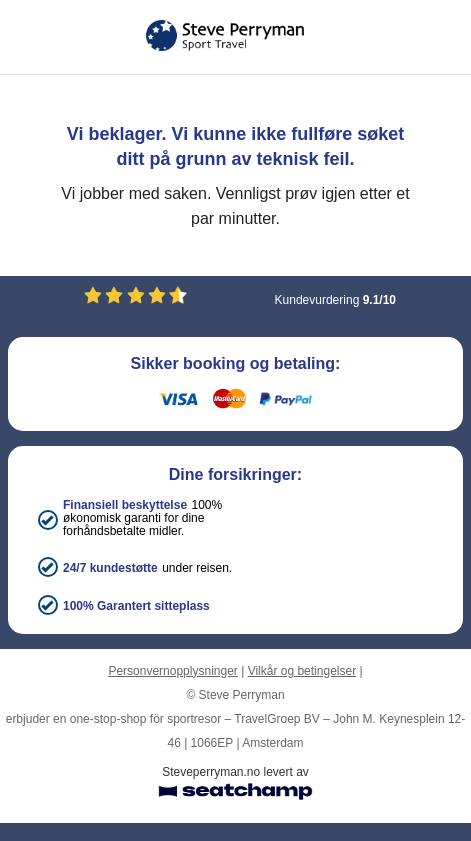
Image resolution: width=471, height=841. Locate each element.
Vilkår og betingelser (302, 671)
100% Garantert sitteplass (136, 606)
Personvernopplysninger (172, 671)
